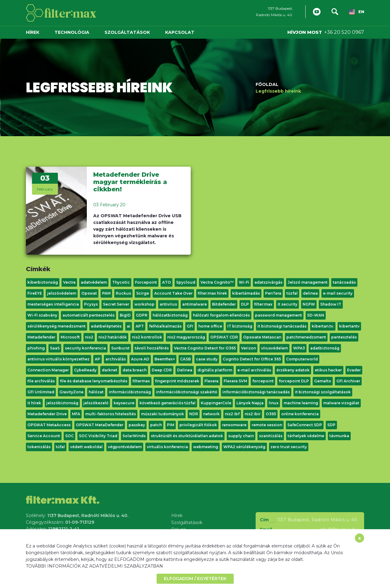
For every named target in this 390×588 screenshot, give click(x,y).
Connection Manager (48, 370)
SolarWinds (134, 436)
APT (140, 326)
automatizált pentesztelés (89, 315)
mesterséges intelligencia (53, 304)
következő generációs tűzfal (168, 403)
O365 (271, 414)
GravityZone (71, 392)
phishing (36, 348)
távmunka (339, 436)
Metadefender (41, 337)
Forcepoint (146, 282)
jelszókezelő (96, 403)
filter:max (263, 304)
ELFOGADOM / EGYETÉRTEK (195, 579)
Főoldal (267, 84)
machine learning (301, 403)
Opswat (89, 293)
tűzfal (292, 293)
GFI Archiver (348, 381)
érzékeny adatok (293, 370)
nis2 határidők (113, 337)
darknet (110, 370)
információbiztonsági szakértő (187, 392)
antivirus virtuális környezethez (58, 359)
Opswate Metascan (262, 337)
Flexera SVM (235, 381)
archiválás (116, 359)
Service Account (44, 436)
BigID (125, 315)
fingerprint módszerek (177, 381)
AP (97, 359)
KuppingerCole (216, 403)
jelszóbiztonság (62, 403)
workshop (144, 304)
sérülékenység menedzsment (57, 326)
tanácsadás (344, 282)
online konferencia (300, 414)
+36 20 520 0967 (344, 32)
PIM (171, 425)
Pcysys (91, 304)
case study (207, 359)
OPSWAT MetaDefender (100, 425)
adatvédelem (94, 282)
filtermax (141, 381)
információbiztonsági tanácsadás (256, 392)
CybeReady (85, 370)
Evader (354, 370)
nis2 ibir (253, 414)
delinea (310, 293)
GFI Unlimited (41, 392)
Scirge (143, 293)
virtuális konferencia (167, 447)
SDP (331, 425)
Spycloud (186, 282)
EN (357, 12)
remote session (267, 425)
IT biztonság (240, 326)
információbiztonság (130, 392)
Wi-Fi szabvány (42, 315)
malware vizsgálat (341, 403)
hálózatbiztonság (170, 315)
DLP (245, 304)
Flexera (211, 381)
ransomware (234, 425)
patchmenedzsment (306, 337)
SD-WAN (316, 315)
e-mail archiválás (254, 370)
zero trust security (289, 447)
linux (274, 403)
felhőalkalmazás (165, 326)
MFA (76, 414)
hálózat (96, 392)
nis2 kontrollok (147, 337)
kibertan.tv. (323, 326)
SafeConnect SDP (305, 425)
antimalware (195, 304)
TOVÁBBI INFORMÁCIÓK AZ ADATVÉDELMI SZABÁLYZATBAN (94, 566)
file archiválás (41, 381)
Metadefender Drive (47, 414)
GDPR (142, 315)
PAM (106, 293)
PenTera (273, 293)
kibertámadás (246, 293)
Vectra (69, 282)
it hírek (34, 403)
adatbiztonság (325, 348)
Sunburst (120, 348)
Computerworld (302, 359)
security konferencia (85, 348)
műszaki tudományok (163, 414)
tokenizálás (39, 447)
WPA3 (299, 348)
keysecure (124, 403)
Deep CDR (162, 370)
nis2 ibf (232, 414)
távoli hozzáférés (152, 348)
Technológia (72, 32)
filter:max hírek (212, 293)
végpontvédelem (125, 447)
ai (129, 326)
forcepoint (263, 381)
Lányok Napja (250, 403)
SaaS (55, 348)
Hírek (33, 32)
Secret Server (116, 304)
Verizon (248, 348)
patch (156, 425)
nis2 (89, 337)
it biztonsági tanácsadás (282, 326)
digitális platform (215, 370)
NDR (194, 414)
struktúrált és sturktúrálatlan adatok (187, 436)
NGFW (309, 304)
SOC (69, 436)
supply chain (241, 436)
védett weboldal (86, 447)
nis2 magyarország (186, 337)
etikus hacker (328, 370)
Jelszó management (308, 282)
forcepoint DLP (294, 381)
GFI (190, 326)
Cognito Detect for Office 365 (252, 359)
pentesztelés (344, 337)
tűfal (60, 447)
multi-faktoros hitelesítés (111, 414)
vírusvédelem (275, 348)
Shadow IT (331, 304)
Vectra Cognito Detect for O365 (205, 348)
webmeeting (206, 447)
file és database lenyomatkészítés (94, 381)
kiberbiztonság (43, 282)
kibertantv (349, 326)
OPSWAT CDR (224, 337)
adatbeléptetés (106, 326)
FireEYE (35, 293)
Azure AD (140, 359)
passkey (137, 425)
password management (278, 315)
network (211, 414)
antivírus (168, 304)
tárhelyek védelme (306, 436)
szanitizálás (271, 436)
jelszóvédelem (62, 293)
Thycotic (121, 282)
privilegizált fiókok (198, 425)
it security (287, 304)
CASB (185, 359)
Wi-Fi (244, 282)
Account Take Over (173, 293)
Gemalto (323, 381)
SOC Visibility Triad (98, 436)
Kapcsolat (180, 32)
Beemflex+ (165, 359)
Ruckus (123, 293)
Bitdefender (224, 304)
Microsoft (70, 337)
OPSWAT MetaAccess (49, 425)
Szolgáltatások (127, 32)
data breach (135, 370)
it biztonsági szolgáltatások (323, 392)
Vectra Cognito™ (217, 282)
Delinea (185, 370)
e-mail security (338, 293)
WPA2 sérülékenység (244, 447)
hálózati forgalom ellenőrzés (221, 315)
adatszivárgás (268, 282)
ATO (167, 282)
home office (210, 326)
